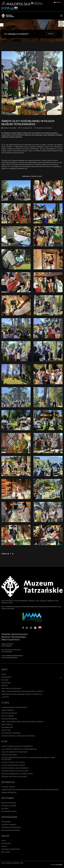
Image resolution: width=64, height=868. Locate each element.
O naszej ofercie (8, 788)
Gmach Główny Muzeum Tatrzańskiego (17, 748)
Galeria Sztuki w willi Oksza (13, 764)
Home (4, 676)
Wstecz (51, 34)
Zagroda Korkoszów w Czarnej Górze (17, 775)
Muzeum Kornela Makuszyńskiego (15, 770)
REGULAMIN (6, 854)
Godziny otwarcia (9, 826)
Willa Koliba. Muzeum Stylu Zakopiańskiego (19, 751)
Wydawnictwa (7, 729)
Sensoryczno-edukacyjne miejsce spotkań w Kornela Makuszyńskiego (30, 791)
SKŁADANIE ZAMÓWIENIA (11, 851)
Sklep (4, 842)
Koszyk (4, 848)
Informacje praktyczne (11, 829)
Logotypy (5, 699)
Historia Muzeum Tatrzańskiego (14, 709)
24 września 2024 (27, 129)
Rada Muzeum (7, 726)
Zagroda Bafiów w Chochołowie (15, 772)
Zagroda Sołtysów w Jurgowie (14, 778)
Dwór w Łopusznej (9, 756)
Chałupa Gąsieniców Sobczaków (15, 753)
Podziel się (5, 555)
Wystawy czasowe (9, 807)
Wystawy (5, 682)
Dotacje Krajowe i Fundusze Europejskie (18, 737)
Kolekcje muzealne (9, 715)
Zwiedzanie (6, 684)
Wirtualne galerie (9, 813)
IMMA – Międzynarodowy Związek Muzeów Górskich (23, 693)
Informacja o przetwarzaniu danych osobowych (22, 696)
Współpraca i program (11, 735)
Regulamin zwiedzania (11, 832)
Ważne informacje (9, 794)
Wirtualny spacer (9, 804)
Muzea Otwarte (8, 717)
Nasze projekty (8, 712)
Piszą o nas (6, 732)
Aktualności (41, 129)
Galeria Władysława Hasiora (13, 767)
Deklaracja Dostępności (11, 690)
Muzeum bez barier (9, 720)
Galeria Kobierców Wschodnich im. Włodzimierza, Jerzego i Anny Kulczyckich (28, 760)
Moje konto (6, 845)
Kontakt (5, 687)
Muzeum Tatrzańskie (10, 129)
